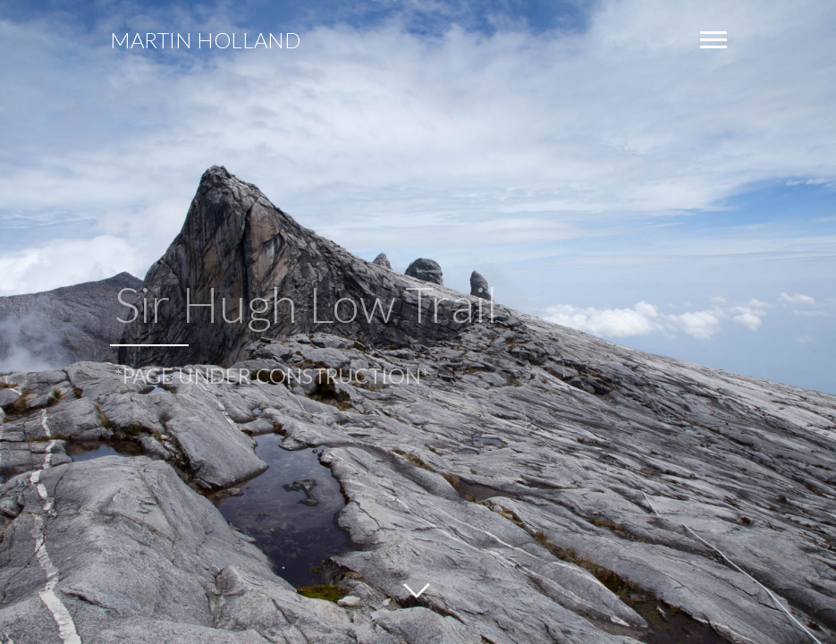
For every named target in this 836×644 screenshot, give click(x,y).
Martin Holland (205, 40)
